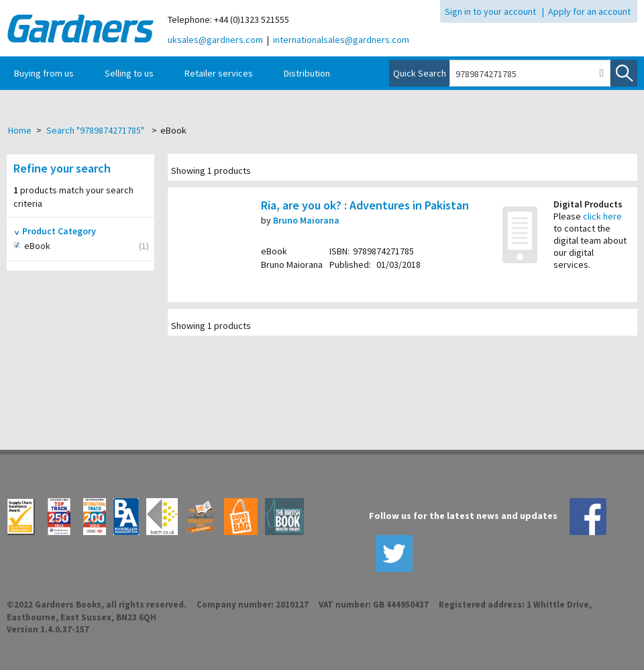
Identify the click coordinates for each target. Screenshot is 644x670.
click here (602, 216)
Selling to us (129, 73)
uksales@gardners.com (215, 40)
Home (20, 130)
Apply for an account (589, 11)
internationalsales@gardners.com (341, 40)
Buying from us (44, 73)
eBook (52, 246)
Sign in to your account (490, 11)
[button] (602, 73)
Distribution (307, 73)
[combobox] (522, 74)
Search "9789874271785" (95, 130)
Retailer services (219, 73)
